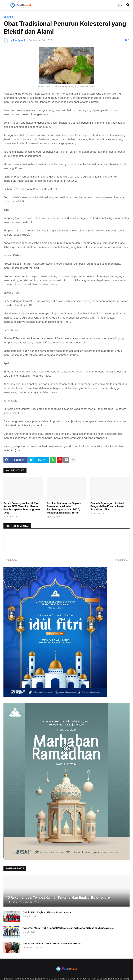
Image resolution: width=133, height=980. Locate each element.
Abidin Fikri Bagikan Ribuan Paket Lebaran (48, 912)
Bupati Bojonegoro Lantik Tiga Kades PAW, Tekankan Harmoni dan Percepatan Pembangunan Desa (22, 508)
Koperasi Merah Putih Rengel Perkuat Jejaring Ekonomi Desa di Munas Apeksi (68, 928)
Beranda (8, 17)
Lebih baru (11, 560)
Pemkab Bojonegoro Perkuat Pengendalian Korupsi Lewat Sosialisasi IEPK (107, 506)
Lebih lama (121, 560)
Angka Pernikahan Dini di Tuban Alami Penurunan (52, 943)
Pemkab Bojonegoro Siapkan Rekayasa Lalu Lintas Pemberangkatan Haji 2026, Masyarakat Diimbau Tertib (64, 508)
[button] (5, 5)
